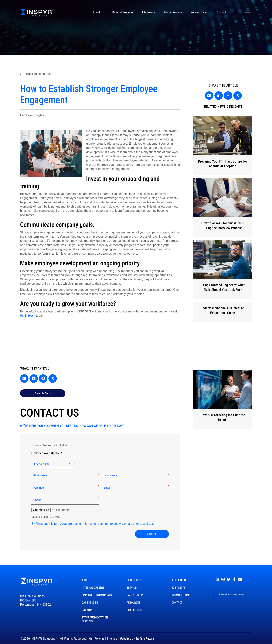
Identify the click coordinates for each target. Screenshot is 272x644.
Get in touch (28, 316)
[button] (36, 74)
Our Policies (97, 635)
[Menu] (248, 12)
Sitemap (112, 635)
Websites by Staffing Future (137, 635)
